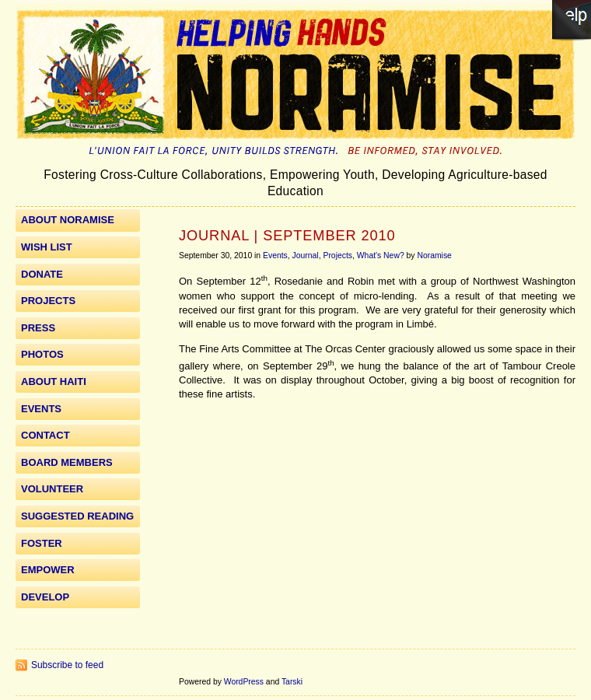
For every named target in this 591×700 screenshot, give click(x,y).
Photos (42, 354)
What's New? (381, 255)
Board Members (67, 462)
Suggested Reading (77, 516)
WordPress (244, 682)
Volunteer (52, 489)
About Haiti (54, 381)
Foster (42, 543)
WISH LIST (47, 247)
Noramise (434, 255)
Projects (337, 255)
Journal (306, 255)
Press (38, 328)
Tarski (292, 682)
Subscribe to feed (67, 665)
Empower (48, 570)
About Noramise (68, 220)
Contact (45, 435)
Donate (42, 274)
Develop (45, 597)
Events (275, 255)
